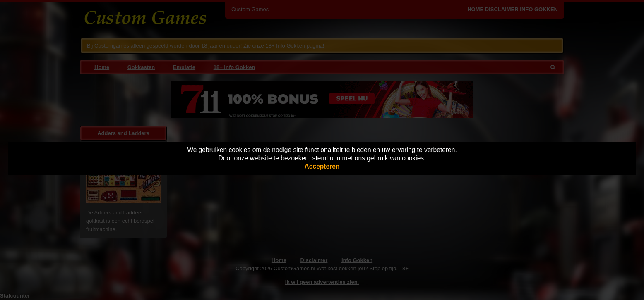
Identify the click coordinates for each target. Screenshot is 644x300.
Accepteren (322, 166)
